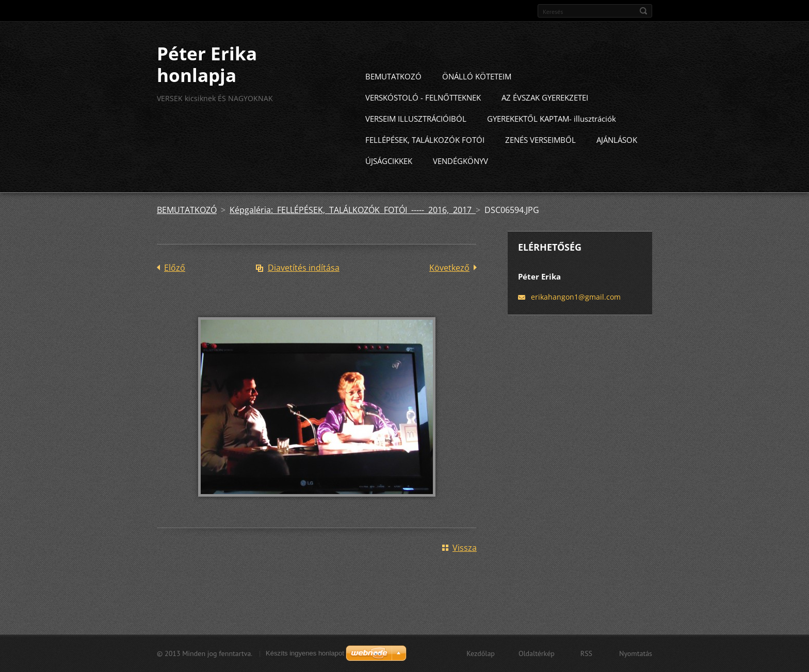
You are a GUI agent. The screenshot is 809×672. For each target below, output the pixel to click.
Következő (449, 286)
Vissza (465, 566)
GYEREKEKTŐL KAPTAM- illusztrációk (552, 137)
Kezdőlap (481, 658)
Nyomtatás (636, 658)
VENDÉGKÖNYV (460, 179)
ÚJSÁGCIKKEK (389, 179)
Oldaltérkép (537, 658)
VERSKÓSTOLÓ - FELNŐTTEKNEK (423, 116)
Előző (175, 286)
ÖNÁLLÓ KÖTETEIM (477, 95)
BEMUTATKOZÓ (393, 95)
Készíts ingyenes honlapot (305, 658)
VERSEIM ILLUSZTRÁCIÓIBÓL (416, 137)
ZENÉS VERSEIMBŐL (540, 158)
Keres (643, 11)
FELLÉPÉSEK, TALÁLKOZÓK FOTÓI (425, 158)
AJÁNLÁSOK (617, 158)
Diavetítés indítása (304, 286)
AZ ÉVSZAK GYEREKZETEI (545, 116)
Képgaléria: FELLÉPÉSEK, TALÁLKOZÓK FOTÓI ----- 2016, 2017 (353, 228)
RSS (586, 658)
